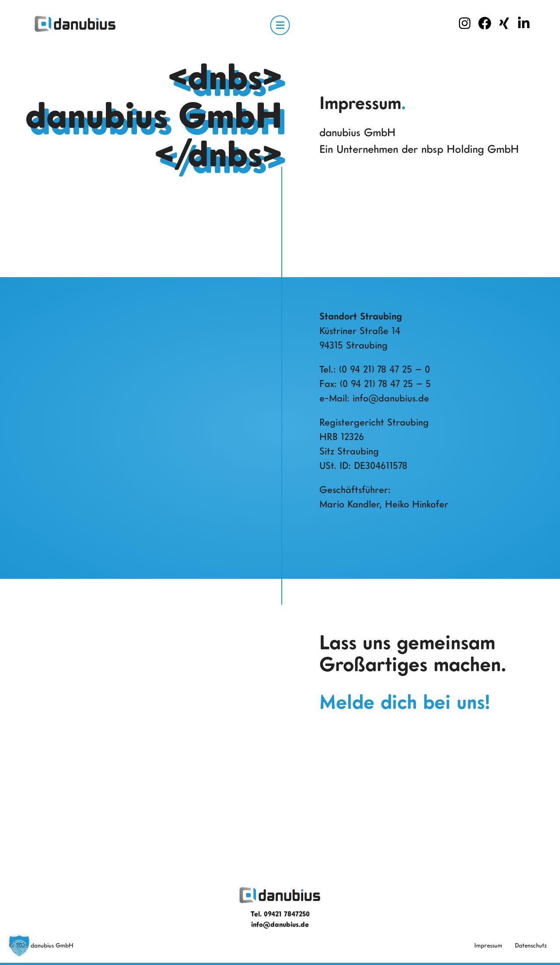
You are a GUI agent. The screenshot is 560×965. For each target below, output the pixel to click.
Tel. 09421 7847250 (280, 914)
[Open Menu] (280, 25)
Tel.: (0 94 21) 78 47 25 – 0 (375, 369)
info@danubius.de (280, 924)
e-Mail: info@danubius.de (374, 398)
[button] (19, 946)
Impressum (488, 945)
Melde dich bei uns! (405, 701)
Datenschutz (531, 945)
